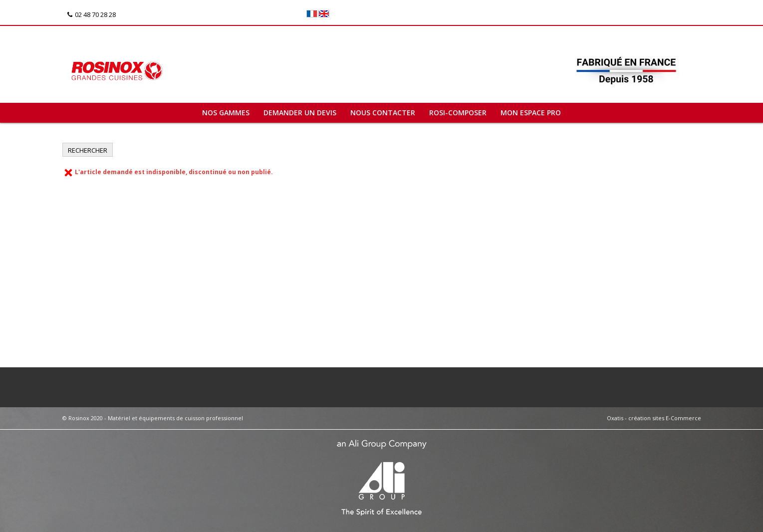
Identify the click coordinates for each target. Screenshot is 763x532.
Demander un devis (300, 113)
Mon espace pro (531, 113)
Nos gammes (226, 113)
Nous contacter (383, 113)
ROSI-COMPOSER (458, 113)
